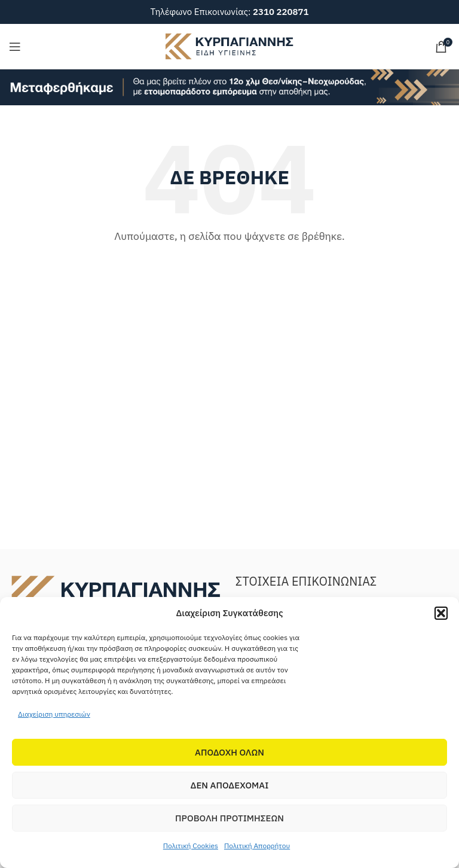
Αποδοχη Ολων (229, 752)
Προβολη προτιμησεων (229, 818)
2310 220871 (281, 12)
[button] (441, 613)
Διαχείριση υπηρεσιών (54, 714)
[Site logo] (229, 45)
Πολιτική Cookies (191, 846)
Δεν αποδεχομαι (230, 785)
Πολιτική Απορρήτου (257, 846)
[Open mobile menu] (15, 47)
